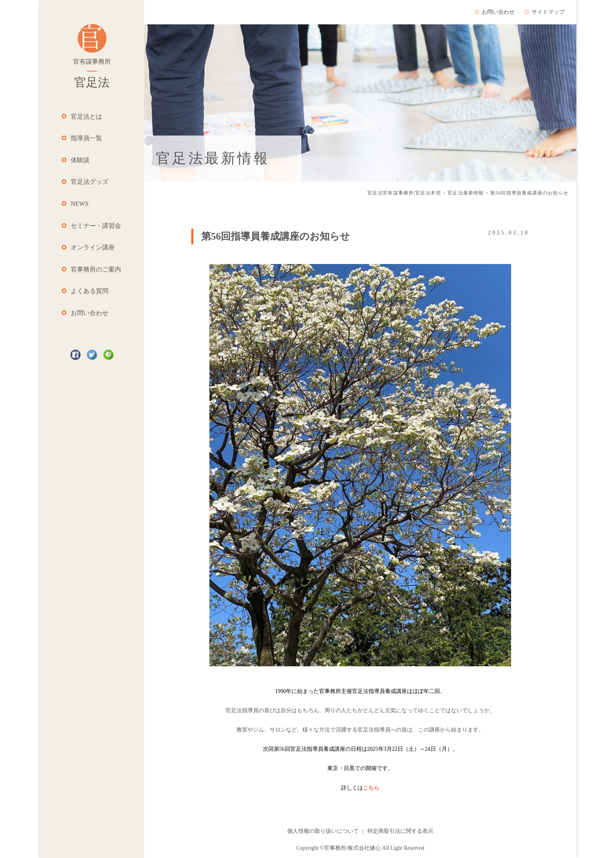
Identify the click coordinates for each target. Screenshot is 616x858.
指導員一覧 (86, 138)
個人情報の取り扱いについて (323, 831)
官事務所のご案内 (96, 269)
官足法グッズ (90, 182)
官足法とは (86, 116)
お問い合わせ (90, 313)
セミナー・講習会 (96, 226)
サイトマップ (548, 12)
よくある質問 (90, 291)
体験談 (80, 160)
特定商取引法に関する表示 (400, 831)
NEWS (80, 204)
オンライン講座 (93, 247)
